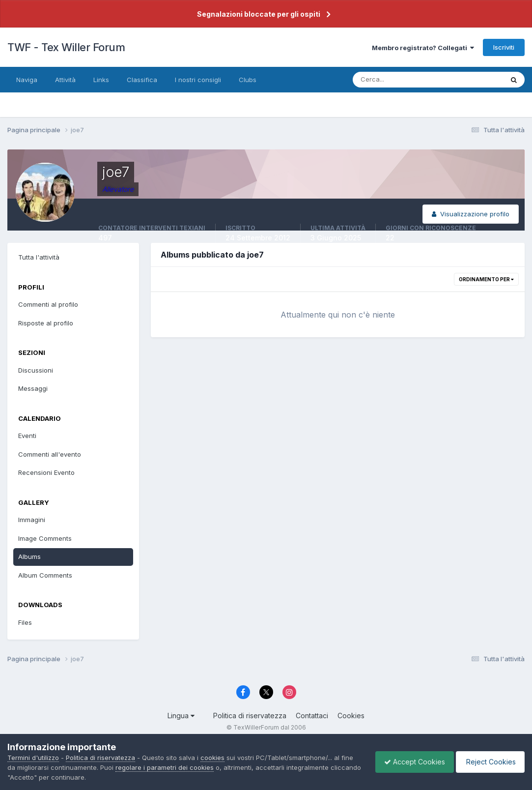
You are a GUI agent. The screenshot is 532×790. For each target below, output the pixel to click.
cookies (212, 758)
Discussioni (36, 370)
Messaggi (33, 388)
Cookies (351, 716)
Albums (29, 556)
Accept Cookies (410, 762)
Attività (65, 80)
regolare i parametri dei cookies (165, 767)
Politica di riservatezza (250, 716)
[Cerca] (396, 80)
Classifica (142, 80)
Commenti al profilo (48, 304)
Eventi (27, 436)
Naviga (27, 80)
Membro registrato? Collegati (423, 48)
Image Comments (45, 538)
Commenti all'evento (50, 454)
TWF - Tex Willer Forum (66, 47)
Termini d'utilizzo (33, 758)
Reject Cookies (489, 762)
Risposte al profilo (46, 323)
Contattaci (312, 716)
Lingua (181, 716)
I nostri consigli (198, 80)
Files (25, 622)
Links (101, 80)
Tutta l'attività (39, 257)
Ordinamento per (486, 279)
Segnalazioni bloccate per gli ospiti (259, 14)
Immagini (32, 520)
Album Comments (45, 575)
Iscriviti (504, 47)
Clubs (248, 80)
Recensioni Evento (46, 472)
